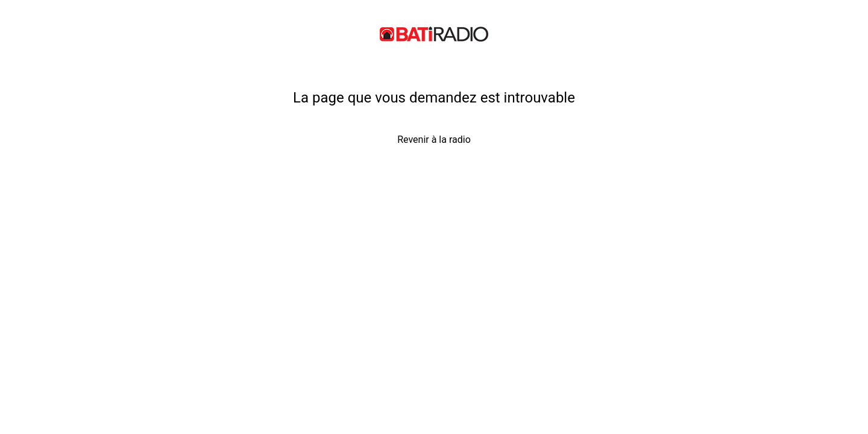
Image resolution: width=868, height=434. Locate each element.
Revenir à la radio (434, 140)
